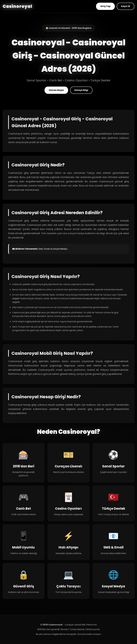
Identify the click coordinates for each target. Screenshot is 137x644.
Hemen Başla (56, 90)
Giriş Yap (105, 6)
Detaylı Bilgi (81, 90)
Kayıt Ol (126, 6)
